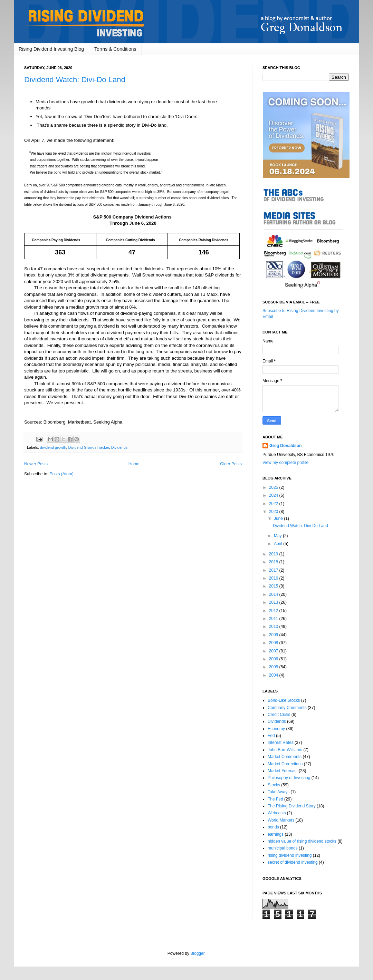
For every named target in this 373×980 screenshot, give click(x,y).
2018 (274, 562)
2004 (274, 675)
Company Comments (287, 708)
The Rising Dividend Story (292, 806)
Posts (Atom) (61, 474)
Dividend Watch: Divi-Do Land (75, 80)
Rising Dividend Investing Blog (51, 49)
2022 (274, 504)
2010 (274, 627)
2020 (274, 512)
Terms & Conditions (115, 49)
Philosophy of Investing (289, 778)
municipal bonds (283, 848)
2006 (274, 659)
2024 (274, 495)
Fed (271, 736)
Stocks (274, 785)
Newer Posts (36, 464)
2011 (274, 619)
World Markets (281, 820)
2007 (274, 651)
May (278, 536)
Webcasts (277, 813)
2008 (274, 643)
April (279, 544)
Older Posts (231, 464)
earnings (276, 834)
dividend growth (53, 447)
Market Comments (285, 757)
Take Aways (279, 792)
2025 (274, 487)
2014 (274, 594)
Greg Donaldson (285, 446)
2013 (274, 602)
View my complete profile (285, 463)
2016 (274, 578)
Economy (276, 729)
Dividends (119, 447)
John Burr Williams (285, 750)
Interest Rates (281, 743)
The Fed (275, 799)
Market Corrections (285, 764)
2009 (274, 635)
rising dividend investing (290, 855)
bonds (273, 827)
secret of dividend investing (293, 862)
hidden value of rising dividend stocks (302, 841)
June (279, 518)
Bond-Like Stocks (284, 700)
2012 (274, 611)
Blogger (197, 953)
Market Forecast (283, 771)
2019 (274, 554)
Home (134, 464)
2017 (274, 570)
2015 (274, 586)
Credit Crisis (279, 715)
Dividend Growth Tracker (88, 447)
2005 (274, 667)
